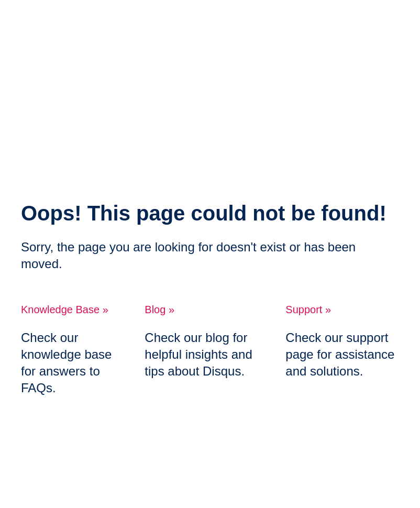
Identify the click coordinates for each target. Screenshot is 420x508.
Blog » (159, 310)
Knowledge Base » (65, 310)
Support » (308, 310)
